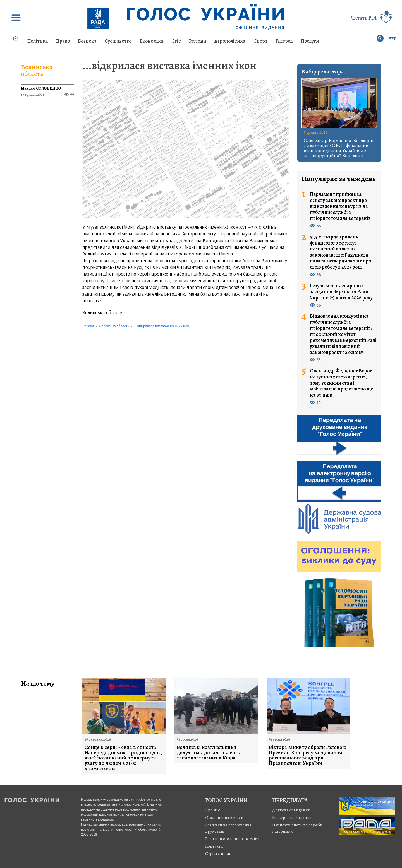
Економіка (151, 41)
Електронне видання (292, 818)
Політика (38, 41)
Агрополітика (230, 41)
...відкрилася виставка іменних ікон (169, 65)
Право (63, 41)
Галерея (284, 41)
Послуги (310, 41)
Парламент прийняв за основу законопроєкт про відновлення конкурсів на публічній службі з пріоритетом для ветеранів (340, 206)
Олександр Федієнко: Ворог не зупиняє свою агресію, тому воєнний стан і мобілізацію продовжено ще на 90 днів (342, 383)
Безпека (87, 41)
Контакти (214, 846)
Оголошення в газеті (224, 818)
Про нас (213, 810)
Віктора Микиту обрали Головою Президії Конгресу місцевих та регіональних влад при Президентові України (308, 755)
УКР (393, 39)
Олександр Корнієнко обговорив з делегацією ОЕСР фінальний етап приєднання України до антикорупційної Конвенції (339, 148)
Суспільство (118, 41)
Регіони (198, 41)
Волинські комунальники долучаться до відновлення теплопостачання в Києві (209, 753)
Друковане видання (291, 810)
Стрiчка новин (219, 854)
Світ (176, 41)
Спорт (260, 41)
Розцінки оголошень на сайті (232, 839)
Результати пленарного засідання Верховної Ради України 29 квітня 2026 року (341, 292)
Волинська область (37, 70)
